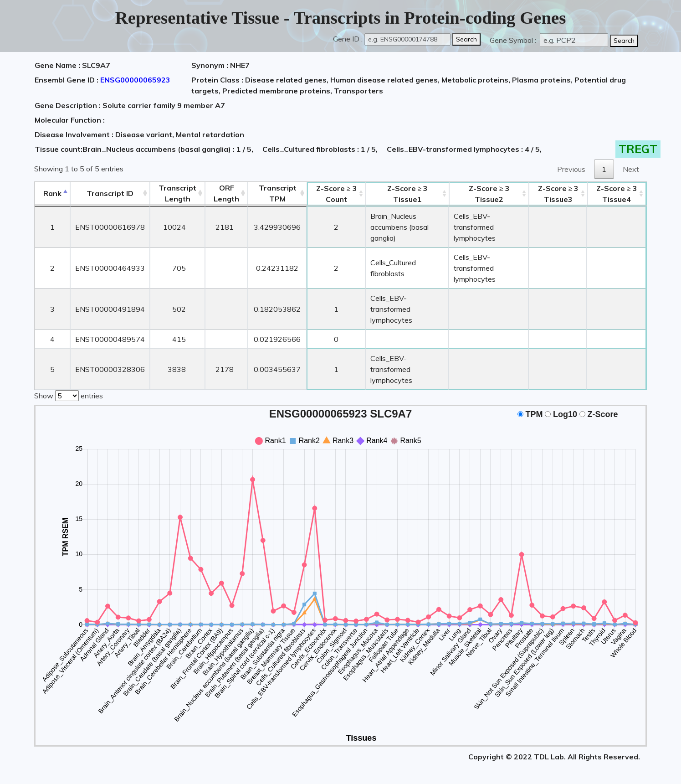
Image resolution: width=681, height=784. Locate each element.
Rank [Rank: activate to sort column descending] (52, 193)
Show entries (69, 395)
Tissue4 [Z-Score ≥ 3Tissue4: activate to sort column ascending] (617, 194)
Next (631, 169)
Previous (571, 169)
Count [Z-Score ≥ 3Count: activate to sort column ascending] (337, 194)
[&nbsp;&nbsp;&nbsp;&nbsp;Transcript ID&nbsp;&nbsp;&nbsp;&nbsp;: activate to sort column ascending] (110, 193)
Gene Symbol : (514, 40)
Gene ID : (348, 39)
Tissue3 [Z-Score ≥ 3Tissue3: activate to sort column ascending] (558, 194)
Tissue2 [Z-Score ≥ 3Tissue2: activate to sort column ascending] (489, 194)
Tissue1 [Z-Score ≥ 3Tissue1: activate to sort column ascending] (408, 194)
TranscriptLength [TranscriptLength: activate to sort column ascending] (177, 193)
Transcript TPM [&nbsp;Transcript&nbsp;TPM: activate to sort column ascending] (278, 193)
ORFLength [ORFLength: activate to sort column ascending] (226, 193)
